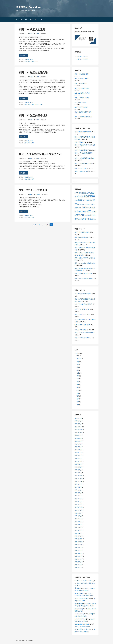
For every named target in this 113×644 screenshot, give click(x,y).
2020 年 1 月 (78, 536)
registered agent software (82, 624)
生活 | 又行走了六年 (80, 168)
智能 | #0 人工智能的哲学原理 (83, 304)
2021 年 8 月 (78, 487)
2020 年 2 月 (78, 533)
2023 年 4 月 (78, 453)
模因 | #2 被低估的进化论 (33, 72)
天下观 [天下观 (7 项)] (86, 204)
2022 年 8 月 (78, 464)
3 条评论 (38, 194)
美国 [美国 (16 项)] (93, 211)
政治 (26, 217)
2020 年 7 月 (78, 519)
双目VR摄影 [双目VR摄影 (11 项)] (89, 200)
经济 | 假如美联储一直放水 (82, 237)
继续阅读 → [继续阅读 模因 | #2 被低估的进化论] (23, 98)
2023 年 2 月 (78, 458)
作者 (26, 19)
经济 (33, 179)
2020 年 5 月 (78, 525)
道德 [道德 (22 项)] (83, 219)
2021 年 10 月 (78, 481)
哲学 (26, 61)
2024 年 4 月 (78, 438)
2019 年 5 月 (78, 556)
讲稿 (78, 393)
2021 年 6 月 (78, 490)
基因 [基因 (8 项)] (83, 204)
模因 (31, 59)
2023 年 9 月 (78, 441)
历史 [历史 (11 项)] (84, 200)
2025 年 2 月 (78, 424)
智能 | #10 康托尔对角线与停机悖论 (85, 333)
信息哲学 (79, 359)
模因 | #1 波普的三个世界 (33, 115)
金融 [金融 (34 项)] (91, 219)
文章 (21, 19)
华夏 (78, 362)
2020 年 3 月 (78, 530)
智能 (78, 373)
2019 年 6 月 (78, 553)
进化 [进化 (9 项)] (94, 215)
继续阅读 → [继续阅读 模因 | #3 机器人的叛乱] (23, 55)
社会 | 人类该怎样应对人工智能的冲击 (40, 154)
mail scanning (79, 604)
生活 (78, 379)
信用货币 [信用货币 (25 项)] (87, 196)
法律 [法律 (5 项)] (87, 208)
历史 (78, 364)
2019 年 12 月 (78, 539)
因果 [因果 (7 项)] (78, 204)
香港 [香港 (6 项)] (95, 219)
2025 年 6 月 (78, 421)
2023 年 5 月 (78, 450)
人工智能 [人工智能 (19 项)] (89, 193)
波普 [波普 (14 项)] (90, 208)
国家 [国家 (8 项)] (81, 204)
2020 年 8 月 (78, 516)
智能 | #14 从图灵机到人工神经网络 (85, 163)
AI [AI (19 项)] (75, 193)
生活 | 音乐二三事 (80, 142)
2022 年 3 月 (78, 470)
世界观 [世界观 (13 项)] (81, 193)
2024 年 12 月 (78, 430)
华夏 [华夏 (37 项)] (80, 200)
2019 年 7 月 (78, 550)
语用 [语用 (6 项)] (86, 215)
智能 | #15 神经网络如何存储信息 (84, 158)
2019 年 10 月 (78, 545)
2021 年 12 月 (78, 476)
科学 (78, 384)
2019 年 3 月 (78, 562)
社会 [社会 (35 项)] (77, 211)
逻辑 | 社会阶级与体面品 (82, 79)
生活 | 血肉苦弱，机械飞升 (82, 93)
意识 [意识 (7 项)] (94, 204)
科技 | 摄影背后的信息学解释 (83, 112)
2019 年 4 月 (78, 559)
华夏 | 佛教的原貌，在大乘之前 (83, 273)
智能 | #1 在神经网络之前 (82, 309)
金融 (33, 217)
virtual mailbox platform (82, 598)
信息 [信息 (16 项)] (82, 196)
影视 (78, 367)
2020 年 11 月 (78, 510)
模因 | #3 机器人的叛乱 (32, 29)
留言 (31, 19)
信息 (26, 104)
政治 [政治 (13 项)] (79, 208)
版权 (36, 19)
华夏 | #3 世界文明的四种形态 (83, 117)
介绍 (16, 19)
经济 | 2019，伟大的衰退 (33, 190)
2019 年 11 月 (78, 542)
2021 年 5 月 (78, 493)
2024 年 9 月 (78, 435)
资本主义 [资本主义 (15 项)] (90, 215)
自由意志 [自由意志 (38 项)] (80, 215)
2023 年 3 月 (78, 456)
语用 (78, 396)
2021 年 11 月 (78, 478)
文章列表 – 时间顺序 (82, 59)
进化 (36, 61)
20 (47, 225)
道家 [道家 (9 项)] (80, 219)
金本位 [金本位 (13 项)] (87, 219)
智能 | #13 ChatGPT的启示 (82, 171)
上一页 (34, 225)
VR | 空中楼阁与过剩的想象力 (83, 132)
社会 (31, 177)
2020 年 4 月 (78, 527)
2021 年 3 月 (78, 499)
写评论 (37, 34)
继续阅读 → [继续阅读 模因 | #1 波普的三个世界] (23, 137)
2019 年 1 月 (78, 568)
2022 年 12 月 (78, 461)
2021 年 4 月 (78, 496)
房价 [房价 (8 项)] (76, 208)
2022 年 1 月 (78, 473)
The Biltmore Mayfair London (83, 581)
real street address (80, 619)
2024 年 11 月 (78, 433)
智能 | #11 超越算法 (80, 330)
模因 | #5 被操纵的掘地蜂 (82, 74)
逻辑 (78, 399)
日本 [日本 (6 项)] (81, 208)
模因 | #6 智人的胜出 (81, 83)
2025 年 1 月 (78, 427)
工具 (41, 19)
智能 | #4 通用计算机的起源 (83, 338)
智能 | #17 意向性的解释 (82, 150)
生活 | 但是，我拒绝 (80, 102)
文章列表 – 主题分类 (82, 56)
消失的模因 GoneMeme (29, 7)
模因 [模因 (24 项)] (84, 208)
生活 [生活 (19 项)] (93, 208)
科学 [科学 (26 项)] (81, 211)
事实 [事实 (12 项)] (84, 193)
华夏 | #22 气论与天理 (81, 107)
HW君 (31, 34)
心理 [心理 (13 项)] (92, 204)
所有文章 (27, 59)
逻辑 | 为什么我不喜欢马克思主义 (84, 278)
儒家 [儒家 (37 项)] (93, 196)
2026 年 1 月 (78, 418)
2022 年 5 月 (78, 467)
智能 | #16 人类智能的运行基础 (84, 153)
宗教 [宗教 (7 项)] (89, 204)
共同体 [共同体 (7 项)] (76, 200)
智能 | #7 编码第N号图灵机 (82, 314)
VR (77, 356)
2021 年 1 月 (78, 504)
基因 (29, 61)
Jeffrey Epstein (79, 593)
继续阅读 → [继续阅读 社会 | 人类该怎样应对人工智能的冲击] (23, 173)
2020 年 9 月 (78, 513)
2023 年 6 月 (78, 447)
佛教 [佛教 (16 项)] (78, 196)
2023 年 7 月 (78, 444)
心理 (78, 370)
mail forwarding (79, 614)
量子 (78, 402)
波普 (33, 143)
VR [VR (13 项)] (77, 193)
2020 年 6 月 (78, 522)
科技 (29, 179)
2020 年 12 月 (78, 507)
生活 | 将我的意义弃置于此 (82, 325)
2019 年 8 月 (78, 547)
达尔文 (37, 104)
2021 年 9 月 (78, 484)
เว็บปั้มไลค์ (78, 588)
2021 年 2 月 (78, 502)
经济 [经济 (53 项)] (89, 211)
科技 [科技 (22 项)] (85, 211)
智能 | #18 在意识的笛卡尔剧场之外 (85, 145)
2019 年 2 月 (78, 565)
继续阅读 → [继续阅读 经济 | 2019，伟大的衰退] (23, 211)
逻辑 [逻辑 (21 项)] (76, 219)
